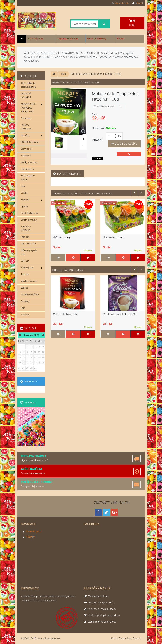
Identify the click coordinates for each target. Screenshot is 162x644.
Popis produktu (67, 174)
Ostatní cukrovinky (29, 213)
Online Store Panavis (130, 639)
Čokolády (25, 301)
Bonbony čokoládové (26, 127)
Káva (64, 74)
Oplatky (24, 206)
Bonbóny (31, 136)
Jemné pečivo (27, 169)
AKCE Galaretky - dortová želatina (29, 85)
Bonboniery (26, 118)
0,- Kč (132, 23)
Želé (23, 308)
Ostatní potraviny (29, 220)
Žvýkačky (25, 315)
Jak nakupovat (34, 532)
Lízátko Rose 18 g (61, 238)
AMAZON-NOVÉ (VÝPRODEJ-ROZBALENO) (31, 108)
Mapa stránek (120, 3)
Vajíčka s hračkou (29, 281)
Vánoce (24, 288)
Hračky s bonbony (29, 162)
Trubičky (25, 274)
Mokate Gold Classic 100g (65, 314)
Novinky (30, 537)
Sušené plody (31, 268)
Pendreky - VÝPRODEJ (26, 228)
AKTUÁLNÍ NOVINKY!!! (26, 96)
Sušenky (25, 261)
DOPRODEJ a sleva (30, 142)
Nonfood (31, 200)
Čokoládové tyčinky (30, 295)
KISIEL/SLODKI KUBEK (28, 178)
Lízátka (24, 193)
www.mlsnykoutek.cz (48, 639)
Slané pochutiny (28, 244)
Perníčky (25, 237)
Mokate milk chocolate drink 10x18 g (120, 314)
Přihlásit (138, 3)
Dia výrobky (26, 149)
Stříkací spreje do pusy (29, 252)
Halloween (26, 156)
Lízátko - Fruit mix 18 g (114, 238)
